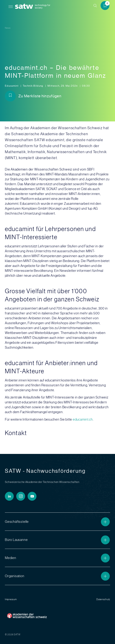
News (8, 28)
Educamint (12, 86)
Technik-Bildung (33, 86)
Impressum (11, 599)
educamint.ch (83, 419)
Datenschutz (103, 599)
